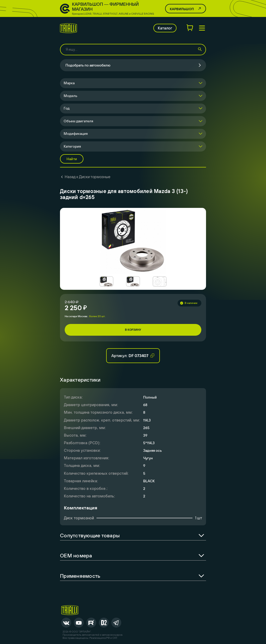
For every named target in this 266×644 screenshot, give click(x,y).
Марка (69, 83)
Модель (70, 96)
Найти (72, 159)
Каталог (165, 28)
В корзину (133, 330)
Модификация (76, 134)
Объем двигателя (78, 121)
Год (67, 108)
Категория (72, 146)
